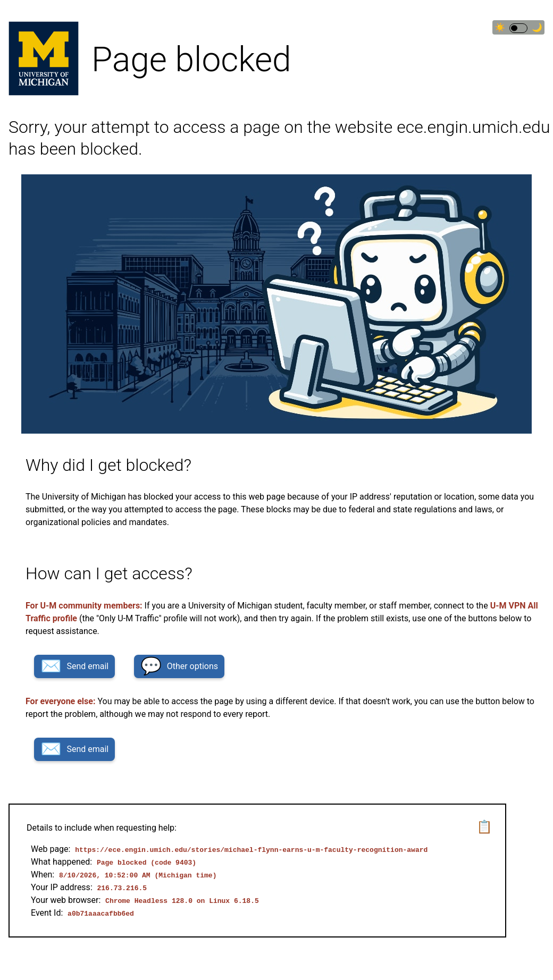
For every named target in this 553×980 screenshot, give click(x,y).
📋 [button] (484, 827)
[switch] (518, 28)
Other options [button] (179, 666)
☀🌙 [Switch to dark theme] (518, 28)
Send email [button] (74, 666)
